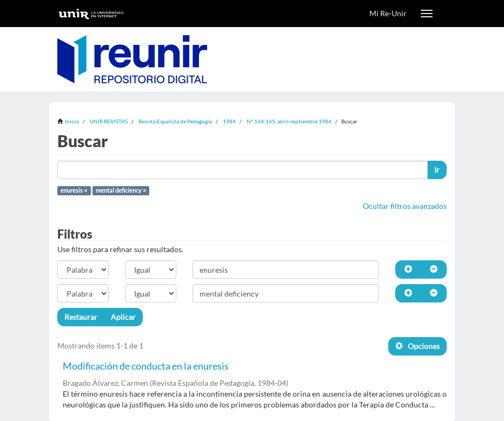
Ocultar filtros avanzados (405, 206)
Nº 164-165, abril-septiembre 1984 (289, 121)
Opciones (417, 346)
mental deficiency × (121, 190)
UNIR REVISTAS (109, 121)
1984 (229, 121)
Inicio (72, 121)
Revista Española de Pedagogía (175, 121)
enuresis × (74, 190)
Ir (437, 170)
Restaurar (81, 317)
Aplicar (123, 317)
